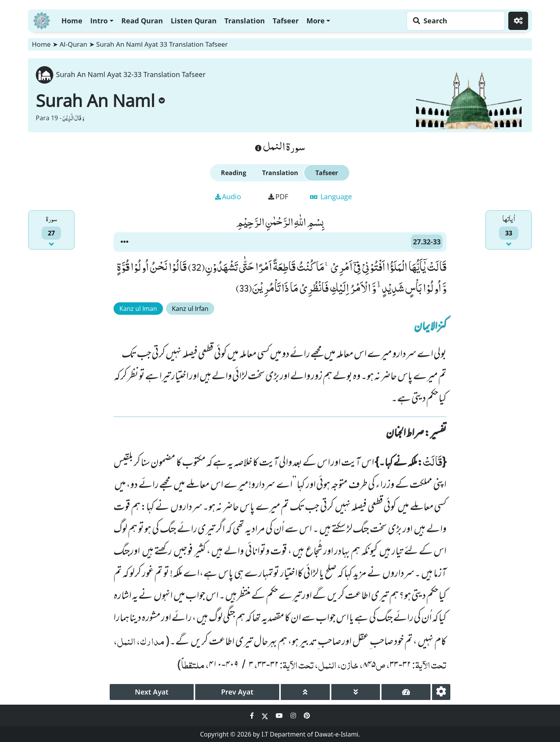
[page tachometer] (406, 692)
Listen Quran (194, 21)
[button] (124, 242)
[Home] (42, 20)
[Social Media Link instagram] (294, 716)
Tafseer (286, 21)
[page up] (305, 692)
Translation (245, 21)
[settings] (441, 692)
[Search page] (454, 21)
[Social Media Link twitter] (266, 716)
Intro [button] (99, 21)
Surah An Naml (100, 100)
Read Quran (142, 21)
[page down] (356, 692)
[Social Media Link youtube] (280, 716)
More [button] (316, 21)
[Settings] (518, 21)
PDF (278, 196)
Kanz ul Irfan (190, 309)
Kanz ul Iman (138, 309)
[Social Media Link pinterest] (307, 716)
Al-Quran (73, 44)
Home (72, 21)
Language (331, 196)
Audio (228, 196)
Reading (234, 173)
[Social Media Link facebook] (253, 716)
